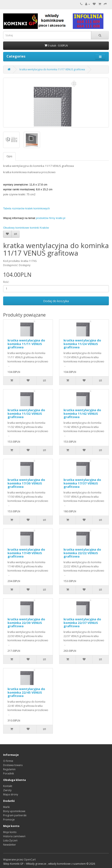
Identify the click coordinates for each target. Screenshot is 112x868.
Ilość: (6, 282)
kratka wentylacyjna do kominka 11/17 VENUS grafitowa (52, 69)
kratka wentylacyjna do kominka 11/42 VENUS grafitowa (82, 413)
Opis (9, 156)
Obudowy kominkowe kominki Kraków (26, 228)
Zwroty (7, 790)
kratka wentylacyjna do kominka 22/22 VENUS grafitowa (82, 553)
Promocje (9, 820)
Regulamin (9, 769)
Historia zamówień (14, 836)
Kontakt (8, 786)
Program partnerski (15, 815)
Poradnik (8, 773)
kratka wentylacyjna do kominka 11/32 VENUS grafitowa (26, 413)
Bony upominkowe (14, 811)
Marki (6, 807)
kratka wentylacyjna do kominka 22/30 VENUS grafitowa (26, 623)
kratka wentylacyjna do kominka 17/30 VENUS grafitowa (26, 483)
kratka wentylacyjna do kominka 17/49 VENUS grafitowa (26, 553)
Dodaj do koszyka (56, 301)
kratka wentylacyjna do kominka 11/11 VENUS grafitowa (26, 344)
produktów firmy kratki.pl (51, 218)
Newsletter (10, 845)
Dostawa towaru (13, 765)
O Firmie (8, 761)
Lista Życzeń (10, 840)
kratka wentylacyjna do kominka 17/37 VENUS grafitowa (82, 483)
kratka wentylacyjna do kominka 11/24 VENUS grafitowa (82, 344)
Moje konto (10, 832)
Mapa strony (11, 794)
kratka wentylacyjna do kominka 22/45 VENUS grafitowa (26, 692)
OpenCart (30, 860)
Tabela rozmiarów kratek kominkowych (27, 208)
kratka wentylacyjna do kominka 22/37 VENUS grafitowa (82, 623)
